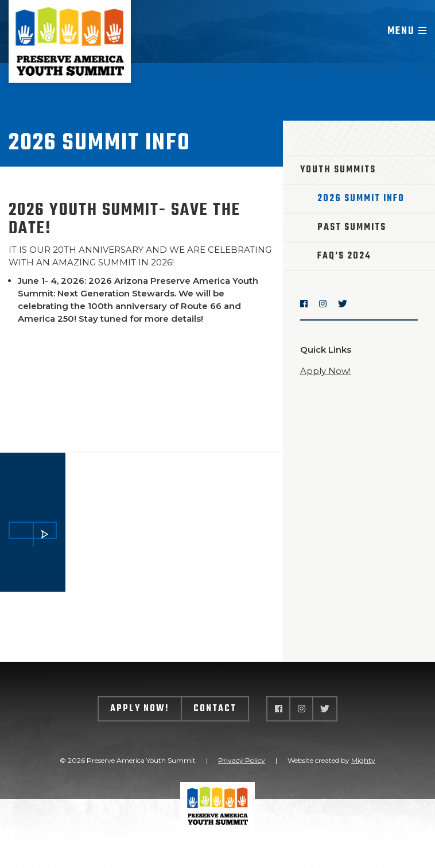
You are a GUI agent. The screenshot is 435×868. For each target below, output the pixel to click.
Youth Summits (338, 170)
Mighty (363, 760)
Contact (215, 709)
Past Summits (352, 227)
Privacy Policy (242, 760)
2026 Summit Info (361, 199)
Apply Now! (325, 371)
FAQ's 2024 (344, 256)
